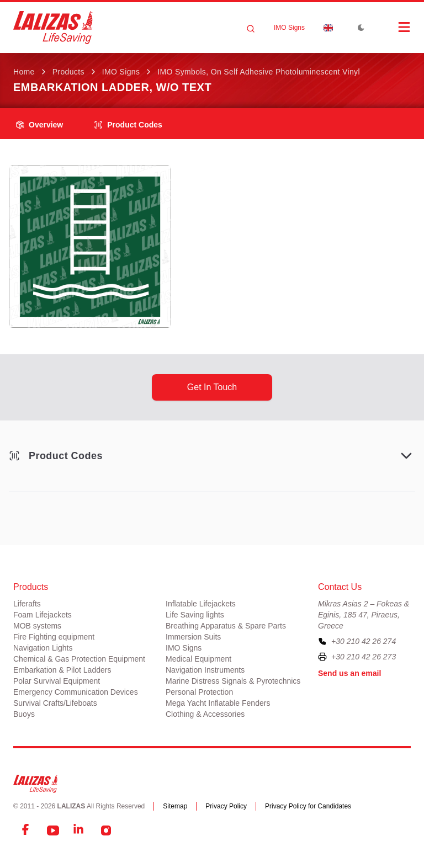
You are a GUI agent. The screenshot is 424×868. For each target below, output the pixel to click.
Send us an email (349, 673)
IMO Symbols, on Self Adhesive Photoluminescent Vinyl (259, 72)
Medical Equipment (198, 659)
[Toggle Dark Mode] (361, 28)
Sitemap (175, 806)
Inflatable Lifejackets (201, 604)
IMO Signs (289, 28)
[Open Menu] (393, 27)
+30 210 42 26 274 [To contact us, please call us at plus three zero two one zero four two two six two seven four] (364, 641)
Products (68, 72)
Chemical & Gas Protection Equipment (79, 659)
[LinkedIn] (79, 830)
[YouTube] (53, 830)
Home (24, 72)
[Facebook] (26, 830)
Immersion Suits (193, 637)
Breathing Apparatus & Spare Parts (226, 626)
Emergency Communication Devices (76, 692)
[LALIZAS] (53, 28)
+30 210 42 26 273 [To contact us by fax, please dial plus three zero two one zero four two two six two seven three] (364, 657)
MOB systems (37, 626)
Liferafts (27, 604)
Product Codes (128, 125)
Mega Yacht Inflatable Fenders (218, 703)
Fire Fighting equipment (54, 637)
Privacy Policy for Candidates (308, 806)
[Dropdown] (328, 28)
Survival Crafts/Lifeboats (55, 703)
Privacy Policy (226, 806)
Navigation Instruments (205, 670)
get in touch (212, 387)
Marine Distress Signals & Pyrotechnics (233, 681)
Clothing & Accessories (205, 714)
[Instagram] (106, 830)
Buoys (24, 714)
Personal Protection (199, 692)
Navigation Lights (43, 648)
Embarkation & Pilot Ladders (62, 670)
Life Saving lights (195, 615)
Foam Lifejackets (43, 615)
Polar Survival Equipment (57, 681)
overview (39, 125)
